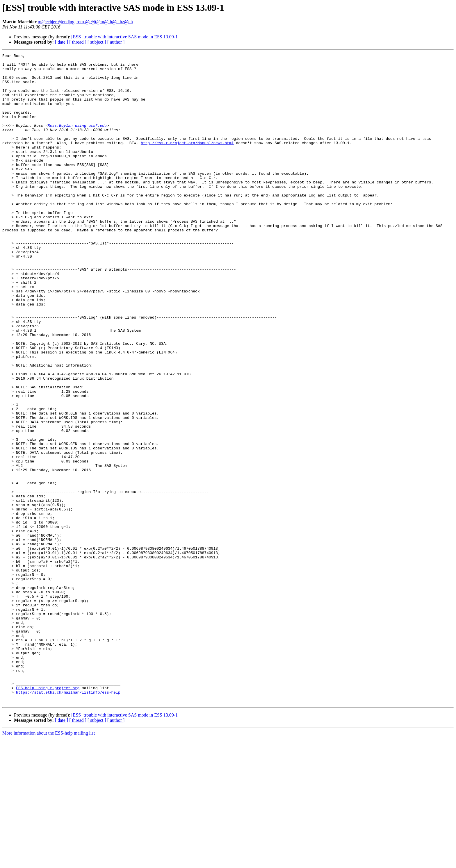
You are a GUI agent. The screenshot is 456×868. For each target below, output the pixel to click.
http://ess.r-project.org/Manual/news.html (187, 161)
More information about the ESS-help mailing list (49, 863)
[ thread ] (78, 42)
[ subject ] (97, 42)
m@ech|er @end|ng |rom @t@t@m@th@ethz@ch (85, 22)
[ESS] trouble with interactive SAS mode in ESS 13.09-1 (124, 37)
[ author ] (116, 42)
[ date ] (62, 42)
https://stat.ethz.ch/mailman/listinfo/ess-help (68, 820)
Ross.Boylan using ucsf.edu (77, 140)
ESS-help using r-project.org (48, 815)
